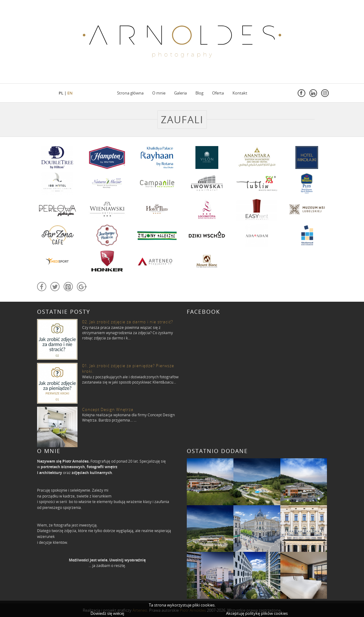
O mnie (159, 93)
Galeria (180, 93)
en (70, 93)
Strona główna (130, 93)
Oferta (218, 93)
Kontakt (240, 93)
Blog (199, 93)
